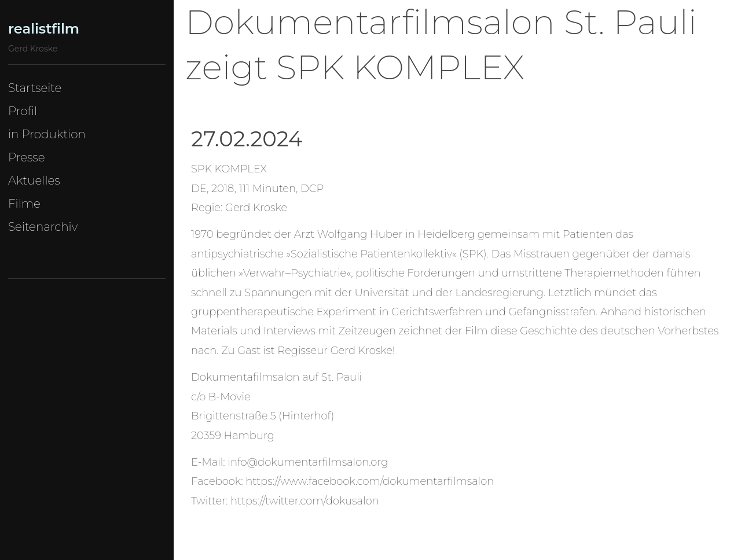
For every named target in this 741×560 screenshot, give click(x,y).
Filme (24, 204)
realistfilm (44, 29)
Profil (23, 111)
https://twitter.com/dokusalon (305, 501)
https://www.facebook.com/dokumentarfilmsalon (370, 481)
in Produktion (47, 134)
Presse (27, 157)
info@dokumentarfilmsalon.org (308, 462)
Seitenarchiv (43, 227)
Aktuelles (34, 180)
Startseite (35, 88)
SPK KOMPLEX (229, 169)
